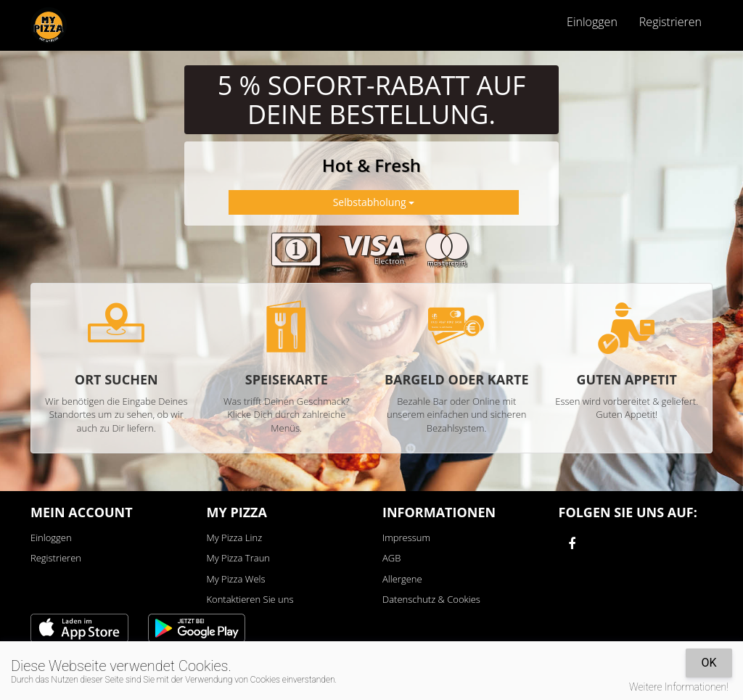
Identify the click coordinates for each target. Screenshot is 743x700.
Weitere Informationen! (679, 687)
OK (709, 663)
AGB (391, 558)
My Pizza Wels (236, 579)
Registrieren (670, 22)
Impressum (406, 538)
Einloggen (592, 22)
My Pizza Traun (238, 558)
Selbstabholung (374, 202)
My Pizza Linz (235, 538)
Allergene (402, 579)
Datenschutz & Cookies (431, 599)
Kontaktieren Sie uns (250, 599)
